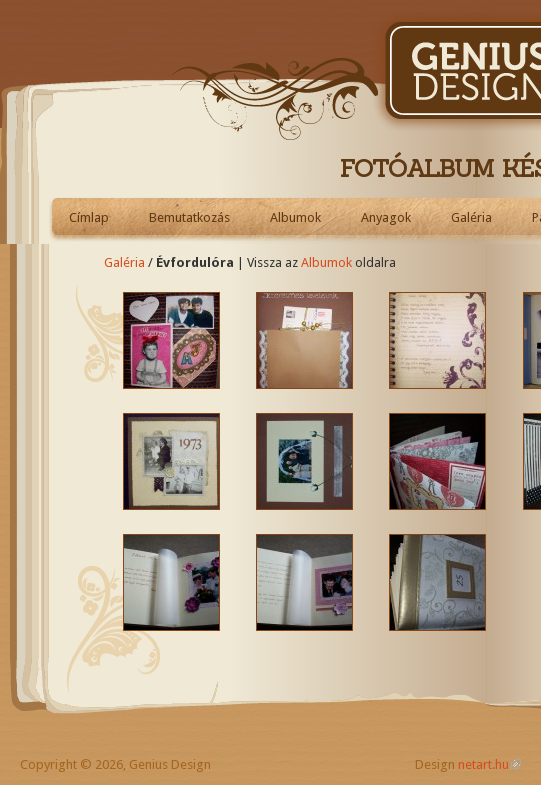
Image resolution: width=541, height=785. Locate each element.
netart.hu (483, 764)
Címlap (89, 217)
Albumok (295, 217)
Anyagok (386, 217)
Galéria (471, 217)
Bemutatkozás (189, 217)
